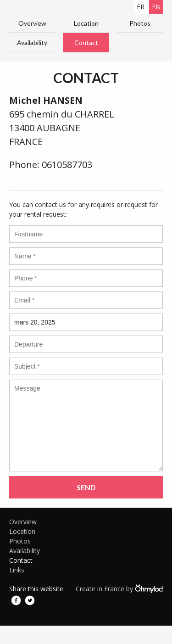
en (156, 7)
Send (86, 487)
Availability (32, 42)
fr (141, 7)
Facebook (16, 600)
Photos (140, 23)
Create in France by (119, 588)
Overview (32, 23)
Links (17, 570)
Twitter (30, 600)
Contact (86, 42)
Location (86, 23)
